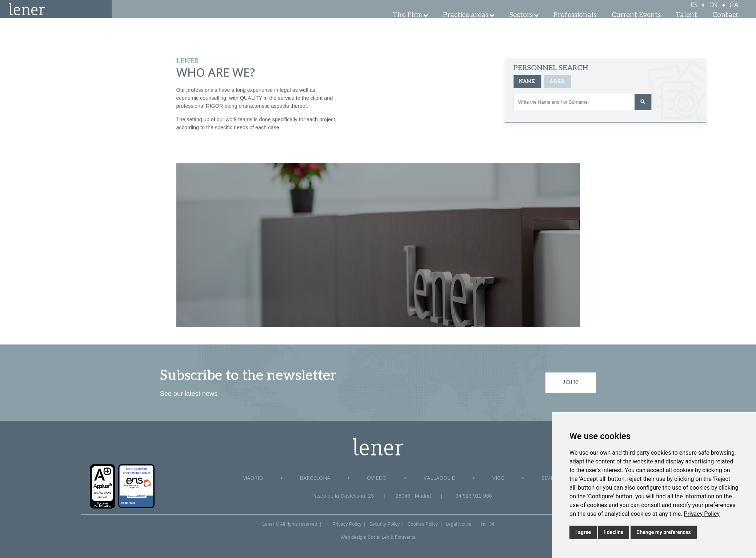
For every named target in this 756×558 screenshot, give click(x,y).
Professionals (575, 25)
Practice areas (466, 25)
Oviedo (377, 478)
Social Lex (378, 537)
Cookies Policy (423, 524)
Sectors (521, 25)
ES (694, 12)
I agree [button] (583, 532)
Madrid (253, 478)
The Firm (407, 25)
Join (571, 382)
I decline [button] (614, 532)
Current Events (636, 25)
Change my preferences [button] (663, 532)
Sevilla (551, 478)
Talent (686, 25)
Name (582, 81)
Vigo (499, 478)
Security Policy (384, 524)
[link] (702, 514)
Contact (725, 25)
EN (713, 12)
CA (734, 12)
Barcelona (315, 478)
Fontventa (405, 537)
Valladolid (440, 478)
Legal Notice (458, 524)
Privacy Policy (702, 514)
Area (612, 81)
